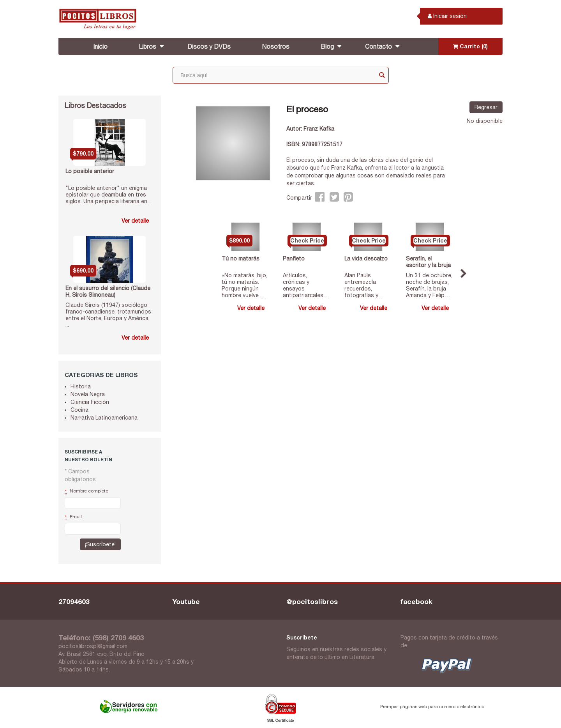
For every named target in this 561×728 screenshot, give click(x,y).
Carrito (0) (470, 46)
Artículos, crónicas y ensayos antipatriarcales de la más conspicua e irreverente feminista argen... (304, 285)
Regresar (486, 107)
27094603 (74, 601)
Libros (147, 46)
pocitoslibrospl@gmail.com (93, 646)
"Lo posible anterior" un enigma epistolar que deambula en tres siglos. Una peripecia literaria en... (108, 195)
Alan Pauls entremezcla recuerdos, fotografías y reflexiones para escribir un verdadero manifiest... (365, 285)
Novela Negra (88, 394)
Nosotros (276, 46)
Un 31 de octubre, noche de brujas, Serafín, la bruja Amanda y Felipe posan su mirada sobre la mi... (429, 285)
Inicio (100, 46)
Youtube (186, 601)
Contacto (378, 46)
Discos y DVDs (209, 46)
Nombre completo (86, 491)
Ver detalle (135, 221)
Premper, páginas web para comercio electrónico (432, 707)
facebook (416, 601)
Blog (327, 46)
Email (73, 517)
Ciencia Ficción (90, 402)
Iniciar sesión (447, 16)
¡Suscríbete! (100, 544)
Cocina (79, 410)
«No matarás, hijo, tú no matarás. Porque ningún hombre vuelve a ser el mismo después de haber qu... (245, 285)
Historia (81, 386)
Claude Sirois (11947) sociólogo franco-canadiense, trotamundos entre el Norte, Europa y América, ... (108, 315)
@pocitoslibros (312, 601)
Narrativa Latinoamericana (104, 418)
